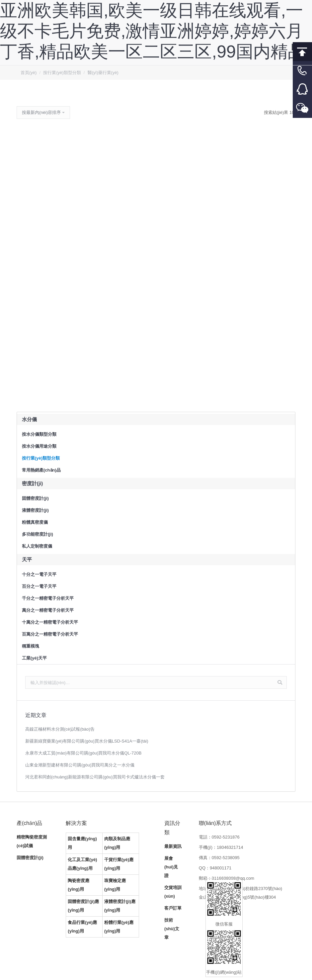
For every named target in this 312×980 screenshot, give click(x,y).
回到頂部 (302, 52)
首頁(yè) (29, 73)
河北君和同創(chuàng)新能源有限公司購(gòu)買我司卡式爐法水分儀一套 (95, 777)
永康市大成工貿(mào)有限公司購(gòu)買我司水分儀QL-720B (83, 753)
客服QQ (302, 89)
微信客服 (302, 108)
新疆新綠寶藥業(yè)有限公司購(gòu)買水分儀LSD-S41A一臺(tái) (87, 741)
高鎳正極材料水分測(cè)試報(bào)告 (60, 729)
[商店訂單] (43, 113)
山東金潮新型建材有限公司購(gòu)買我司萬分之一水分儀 (80, 765)
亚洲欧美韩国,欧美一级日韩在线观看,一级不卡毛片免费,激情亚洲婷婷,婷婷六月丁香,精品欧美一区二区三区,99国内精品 (153, 31)
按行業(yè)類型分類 (62, 73)
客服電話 (302, 71)
